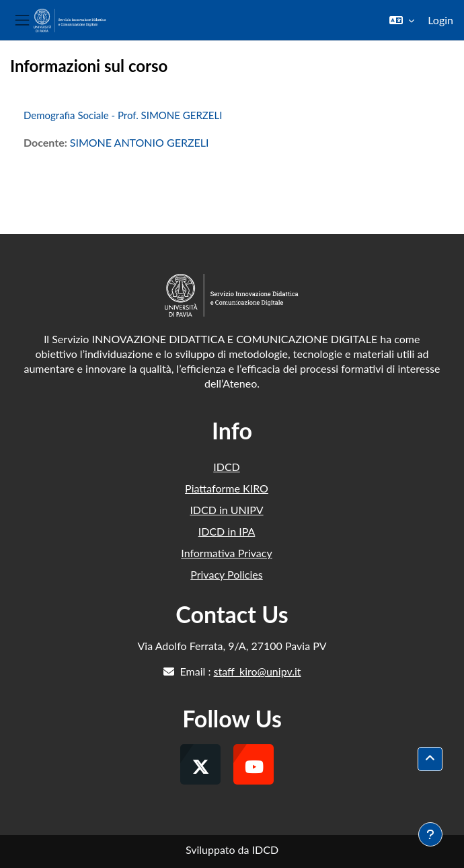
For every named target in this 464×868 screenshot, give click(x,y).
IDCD (227, 467)
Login (440, 20)
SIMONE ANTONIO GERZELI (140, 142)
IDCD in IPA (227, 531)
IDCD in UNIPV (226, 510)
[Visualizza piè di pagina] (430, 834)
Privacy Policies (226, 574)
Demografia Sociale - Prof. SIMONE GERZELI (123, 115)
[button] (402, 20)
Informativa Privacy (226, 553)
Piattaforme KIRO (227, 488)
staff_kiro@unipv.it (258, 671)
